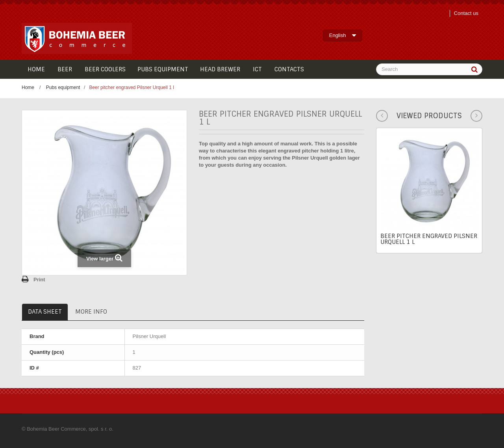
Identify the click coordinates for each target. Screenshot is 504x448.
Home (28, 87)
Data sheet (45, 312)
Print (39, 280)
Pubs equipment (63, 87)
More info (91, 312)
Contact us (466, 13)
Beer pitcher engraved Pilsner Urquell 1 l (429, 239)
